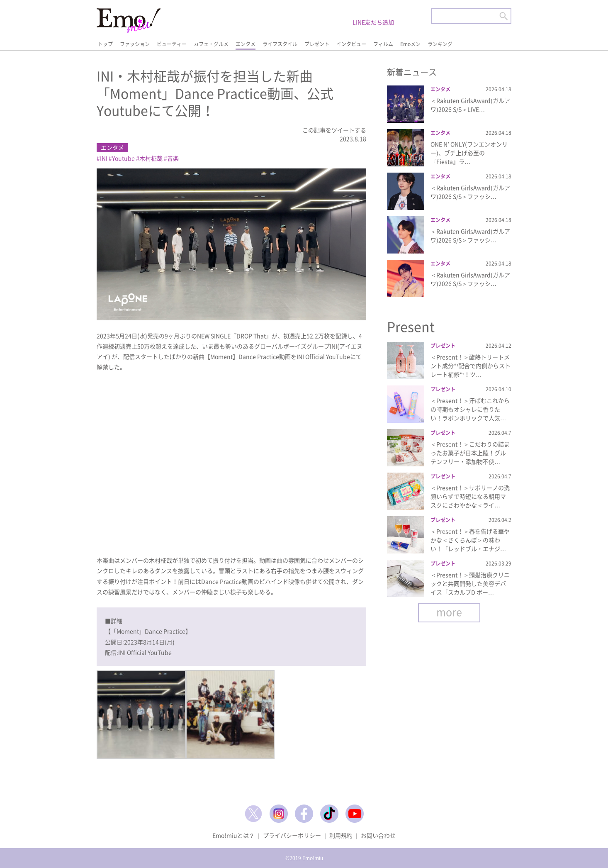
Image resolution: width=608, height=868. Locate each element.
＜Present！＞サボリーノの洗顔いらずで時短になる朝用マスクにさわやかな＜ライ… (470, 496)
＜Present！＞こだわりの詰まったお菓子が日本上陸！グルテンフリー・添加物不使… (470, 453)
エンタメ (246, 44)
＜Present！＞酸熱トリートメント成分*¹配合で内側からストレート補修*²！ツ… (471, 366)
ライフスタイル (280, 44)
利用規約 (341, 835)
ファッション (135, 44)
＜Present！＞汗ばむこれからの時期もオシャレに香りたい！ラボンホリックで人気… (470, 409)
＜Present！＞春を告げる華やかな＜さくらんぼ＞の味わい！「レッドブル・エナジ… (470, 540)
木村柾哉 (151, 158)
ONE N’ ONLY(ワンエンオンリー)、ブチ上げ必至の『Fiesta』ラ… (469, 153)
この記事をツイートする (334, 130)
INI (104, 158)
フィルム (383, 44)
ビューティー (172, 44)
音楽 (173, 158)
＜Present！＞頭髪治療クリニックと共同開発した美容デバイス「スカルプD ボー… (470, 583)
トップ (105, 44)
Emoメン (410, 44)
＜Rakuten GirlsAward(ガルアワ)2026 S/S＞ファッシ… (470, 192)
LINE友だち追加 (373, 22)
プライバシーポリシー (292, 835)
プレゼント (317, 44)
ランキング (440, 44)
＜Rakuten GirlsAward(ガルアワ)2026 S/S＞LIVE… (470, 105)
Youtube (123, 158)
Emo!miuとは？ (233, 835)
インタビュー (351, 44)
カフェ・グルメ (211, 44)
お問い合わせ (378, 835)
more (449, 612)
